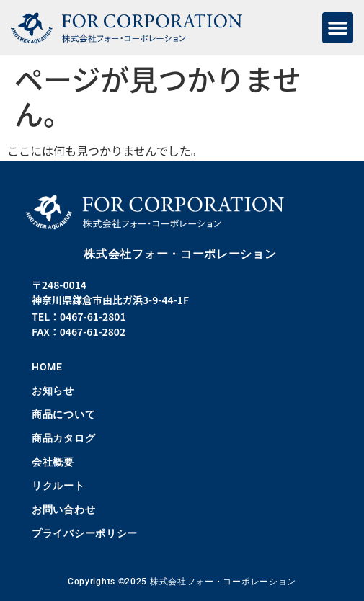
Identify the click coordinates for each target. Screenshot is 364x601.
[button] (338, 28)
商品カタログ (63, 438)
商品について (63, 414)
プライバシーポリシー (85, 533)
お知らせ (53, 391)
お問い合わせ (63, 509)
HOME (47, 367)
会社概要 (53, 462)
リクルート (58, 486)
